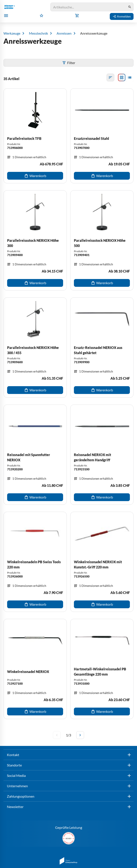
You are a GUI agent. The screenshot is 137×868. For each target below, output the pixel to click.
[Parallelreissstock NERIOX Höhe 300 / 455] (35, 348)
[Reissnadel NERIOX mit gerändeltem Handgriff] (102, 455)
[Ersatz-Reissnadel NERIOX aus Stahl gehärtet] (102, 348)
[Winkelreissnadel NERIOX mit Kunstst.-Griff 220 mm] (102, 562)
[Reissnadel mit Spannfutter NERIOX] (35, 455)
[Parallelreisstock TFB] (35, 136)
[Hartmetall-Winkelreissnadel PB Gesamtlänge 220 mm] (102, 669)
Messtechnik (38, 33)
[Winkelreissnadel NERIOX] (35, 669)
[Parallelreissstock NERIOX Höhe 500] (102, 240)
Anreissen (64, 33)
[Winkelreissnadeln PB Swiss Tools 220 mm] (35, 562)
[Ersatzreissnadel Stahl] (102, 136)
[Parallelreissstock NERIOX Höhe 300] (35, 240)
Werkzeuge (12, 33)
